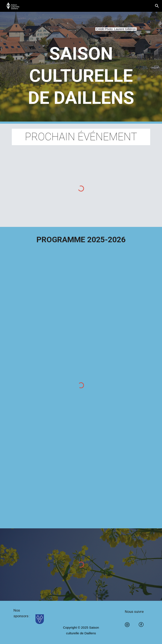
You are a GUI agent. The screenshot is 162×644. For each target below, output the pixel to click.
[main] (81, 32)
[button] (157, 6)
